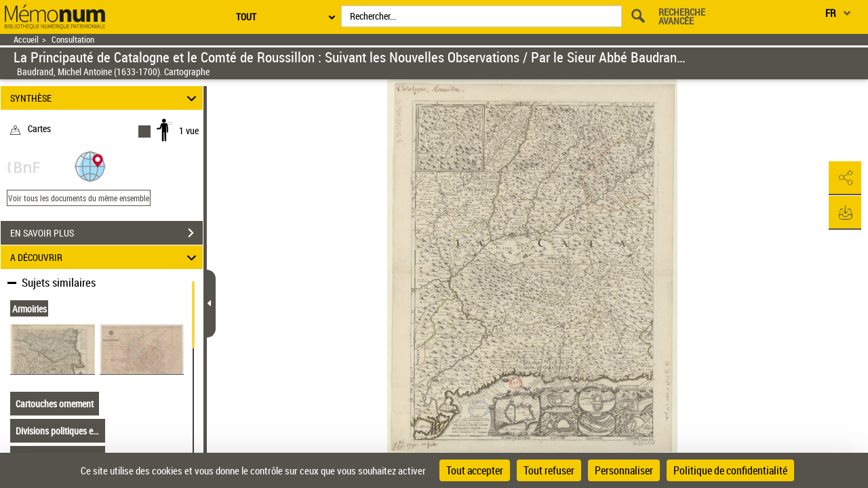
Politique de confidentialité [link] (730, 470)
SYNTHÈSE (105, 98)
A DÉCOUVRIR (105, 257)
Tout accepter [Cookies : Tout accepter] (475, 470)
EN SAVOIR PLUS (106, 233)
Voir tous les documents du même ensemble (79, 198)
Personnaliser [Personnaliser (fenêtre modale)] (624, 470)
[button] (90, 166)
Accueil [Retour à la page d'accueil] (26, 40)
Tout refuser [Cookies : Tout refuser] (549, 470)
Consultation (73, 40)
